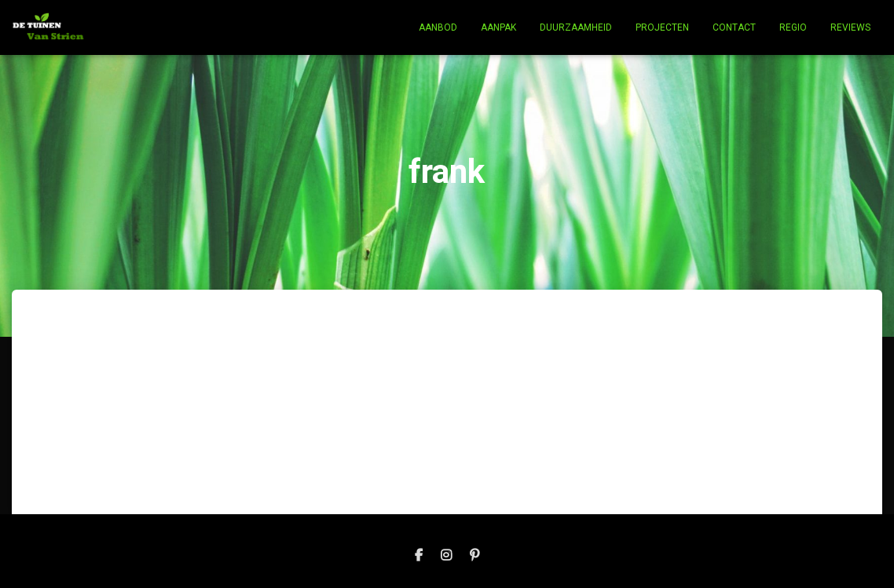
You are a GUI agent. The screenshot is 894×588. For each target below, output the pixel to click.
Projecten (662, 27)
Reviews (850, 27)
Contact (734, 27)
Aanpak (498, 27)
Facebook (419, 556)
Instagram (446, 556)
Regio (793, 27)
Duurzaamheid (576, 27)
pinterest (474, 556)
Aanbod (438, 27)
